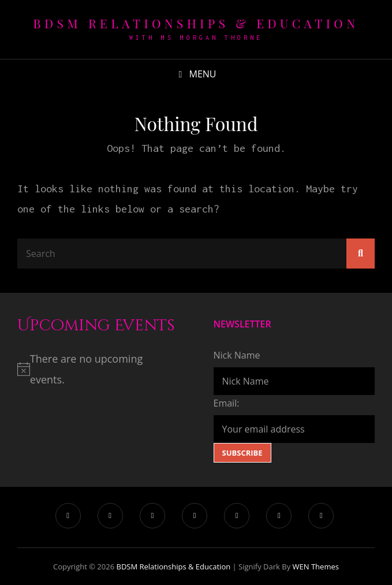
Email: (227, 403)
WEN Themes (316, 567)
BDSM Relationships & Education (196, 23)
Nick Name (237, 355)
